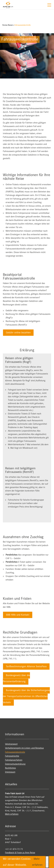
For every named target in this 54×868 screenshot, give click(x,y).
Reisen (10, 25)
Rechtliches (10, 768)
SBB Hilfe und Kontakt (18, 615)
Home (5, 25)
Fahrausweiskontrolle (23, 25)
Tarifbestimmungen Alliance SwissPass (26, 667)
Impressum (10, 772)
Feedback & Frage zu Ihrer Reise (20, 853)
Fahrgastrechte (12, 756)
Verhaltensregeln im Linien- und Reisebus (24, 748)
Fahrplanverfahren (14, 760)
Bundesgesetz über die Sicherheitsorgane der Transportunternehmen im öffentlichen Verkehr (26, 696)
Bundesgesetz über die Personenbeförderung (16, 678)
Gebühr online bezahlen (18, 333)
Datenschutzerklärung (15, 764)
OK (47, 862)
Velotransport (11, 744)
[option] (27, 56)
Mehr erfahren (12, 814)
